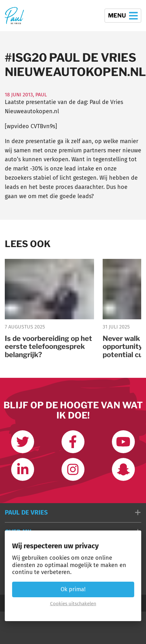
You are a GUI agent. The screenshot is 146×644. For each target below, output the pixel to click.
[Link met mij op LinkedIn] (23, 469)
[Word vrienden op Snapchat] (123, 469)
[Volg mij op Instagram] (73, 469)
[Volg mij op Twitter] (23, 442)
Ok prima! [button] (73, 589)
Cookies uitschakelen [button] (73, 604)
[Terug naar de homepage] (14, 16)
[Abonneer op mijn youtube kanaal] (123, 442)
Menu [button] (123, 16)
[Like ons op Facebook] (73, 442)
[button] (73, 513)
